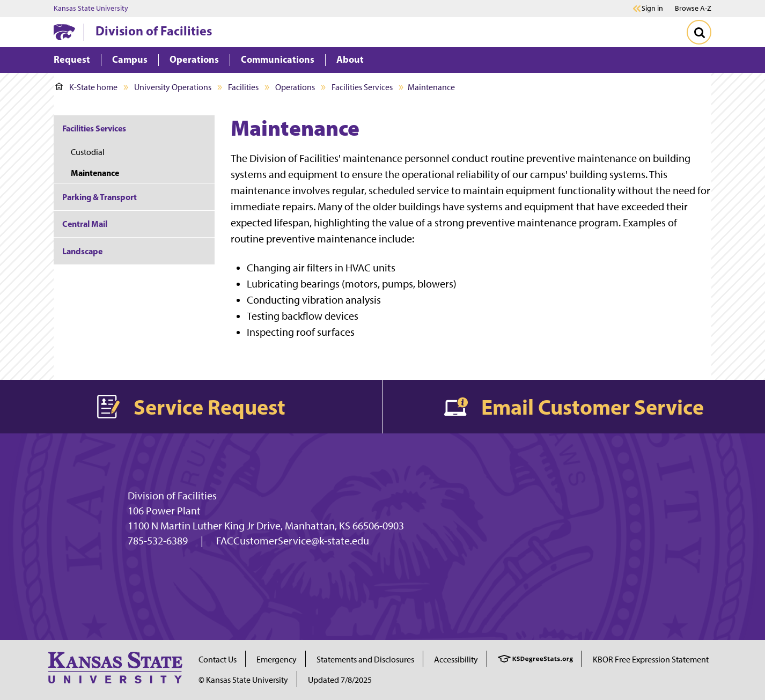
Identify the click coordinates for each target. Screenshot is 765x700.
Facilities (243, 87)
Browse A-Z (693, 8)
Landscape (82, 251)
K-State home (86, 87)
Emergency (277, 660)
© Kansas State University (243, 680)
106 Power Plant (164, 511)
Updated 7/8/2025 (340, 680)
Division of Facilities (154, 31)
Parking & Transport (100, 197)
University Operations (173, 87)
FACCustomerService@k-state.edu (293, 541)
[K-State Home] (64, 32)
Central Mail (85, 224)
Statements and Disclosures (365, 660)
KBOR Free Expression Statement (651, 660)
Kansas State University (91, 9)
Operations (295, 87)
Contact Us (218, 660)
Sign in (652, 9)
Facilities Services (362, 87)
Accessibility (456, 660)
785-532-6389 (158, 541)
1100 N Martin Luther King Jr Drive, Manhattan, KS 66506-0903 (266, 526)
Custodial (88, 152)
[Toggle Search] (699, 32)
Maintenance (95, 173)
